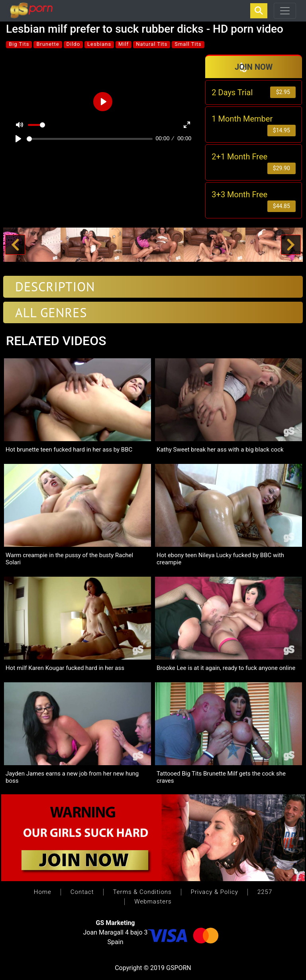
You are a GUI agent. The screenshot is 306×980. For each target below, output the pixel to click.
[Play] (18, 139)
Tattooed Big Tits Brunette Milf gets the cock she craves (221, 778)
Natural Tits (152, 44)
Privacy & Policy (215, 892)
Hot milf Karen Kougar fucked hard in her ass (65, 668)
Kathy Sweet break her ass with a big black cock (220, 450)
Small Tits (188, 44)
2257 (265, 892)
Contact (82, 892)
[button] (15, 245)
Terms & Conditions (142, 892)
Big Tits (19, 44)
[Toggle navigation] (285, 11)
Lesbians (99, 44)
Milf (124, 44)
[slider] (90, 139)
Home (43, 892)
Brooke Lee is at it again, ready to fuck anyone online (226, 668)
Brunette (48, 44)
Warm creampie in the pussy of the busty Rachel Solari (69, 559)
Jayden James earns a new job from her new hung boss (72, 778)
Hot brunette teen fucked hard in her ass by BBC (69, 450)
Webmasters (153, 901)
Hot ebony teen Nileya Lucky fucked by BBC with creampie (220, 559)
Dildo (74, 44)
